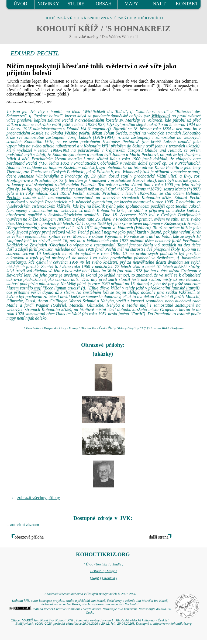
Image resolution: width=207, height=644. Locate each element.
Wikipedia (160, 116)
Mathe (132, 305)
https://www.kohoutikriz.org (172, 624)
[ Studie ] (117, 564)
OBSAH (104, 4)
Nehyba (113, 305)
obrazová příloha (29, 537)
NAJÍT (159, 4)
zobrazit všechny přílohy (39, 498)
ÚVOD (20, 4)
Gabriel (59, 305)
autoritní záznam (25, 525)
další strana (159, 537)
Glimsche (95, 305)
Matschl (77, 305)
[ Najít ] (95, 578)
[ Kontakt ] (110, 578)
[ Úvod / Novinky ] (96, 564)
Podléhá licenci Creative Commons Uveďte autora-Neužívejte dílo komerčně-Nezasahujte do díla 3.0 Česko (90, 611)
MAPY (131, 4)
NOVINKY (48, 4)
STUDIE (76, 4)
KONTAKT (187, 4)
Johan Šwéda (115, 133)
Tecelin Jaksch (188, 206)
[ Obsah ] (97, 571)
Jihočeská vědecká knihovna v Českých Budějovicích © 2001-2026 (90, 594)
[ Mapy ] (111, 571)
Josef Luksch (79, 137)
